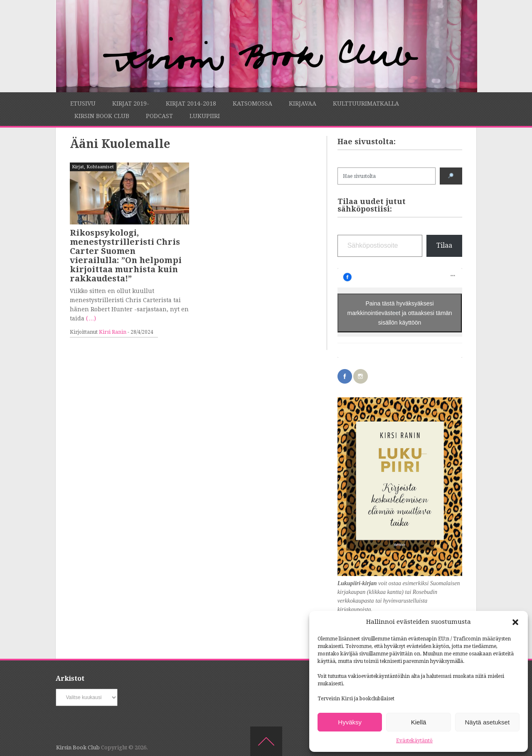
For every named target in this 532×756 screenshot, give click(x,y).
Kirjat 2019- (131, 103)
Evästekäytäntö (414, 741)
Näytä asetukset (488, 722)
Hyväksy (350, 722)
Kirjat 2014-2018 (191, 103)
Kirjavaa (303, 103)
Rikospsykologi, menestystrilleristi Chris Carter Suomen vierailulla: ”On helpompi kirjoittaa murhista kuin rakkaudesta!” (126, 256)
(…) (91, 318)
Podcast (159, 116)
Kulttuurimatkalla (366, 103)
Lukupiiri (205, 116)
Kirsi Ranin (113, 332)
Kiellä (419, 722)
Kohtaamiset (100, 167)
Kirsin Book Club (102, 116)
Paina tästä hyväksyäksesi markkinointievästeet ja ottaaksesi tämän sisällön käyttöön (400, 313)
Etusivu (83, 103)
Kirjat (78, 167)
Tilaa (444, 245)
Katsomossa (252, 103)
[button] (515, 622)
